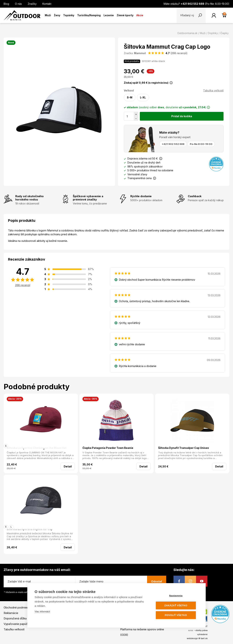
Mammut (140, 53)
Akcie (140, 15)
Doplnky (213, 33)
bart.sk (204, 638)
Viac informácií (42, 612)
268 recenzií (23, 285)
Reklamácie (11, 613)
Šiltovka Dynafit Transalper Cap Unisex (184, 448)
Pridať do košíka (182, 116)
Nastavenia (176, 596)
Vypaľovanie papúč (16, 624)
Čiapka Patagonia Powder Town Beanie (108, 448)
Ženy (57, 15)
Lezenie (109, 15)
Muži (48, 15)
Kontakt (47, 4)
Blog (6, 4)
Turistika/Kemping (89, 15)
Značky (32, 4)
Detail (68, 466)
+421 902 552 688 (173, 144)
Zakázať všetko (177, 605)
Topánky (69, 15)
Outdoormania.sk (187, 33)
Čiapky (224, 33)
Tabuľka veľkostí (213, 90)
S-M (130, 97)
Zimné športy (125, 15)
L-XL (143, 97)
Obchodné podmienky (17, 607)
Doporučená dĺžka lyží (17, 618)
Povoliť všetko (176, 615)
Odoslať (157, 581)
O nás (18, 4)
